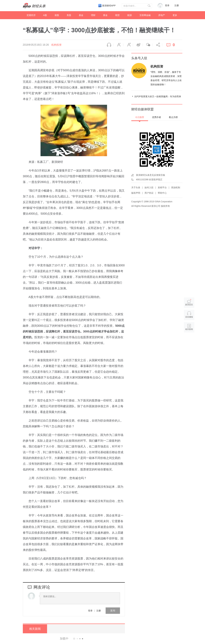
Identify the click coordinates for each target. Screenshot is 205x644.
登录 (90, 611)
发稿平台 (162, 187)
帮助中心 (162, 193)
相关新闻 (35, 629)
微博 (138, 45)
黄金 (105, 15)
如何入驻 (149, 187)
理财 (93, 15)
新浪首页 (189, 302)
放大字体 (128, 45)
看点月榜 (173, 117)
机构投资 (56, 45)
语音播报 (109, 45)
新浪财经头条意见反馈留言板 (151, 175)
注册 (177, 6)
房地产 (162, 15)
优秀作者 (157, 117)
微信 (148, 45)
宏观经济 (31, 15)
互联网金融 (145, 15)
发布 (113, 611)
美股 (69, 15)
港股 (57, 15)
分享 (157, 45)
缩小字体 (118, 45)
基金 (81, 15)
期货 (117, 15)
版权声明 (136, 193)
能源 (130, 15)
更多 (175, 15)
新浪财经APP (109, 6)
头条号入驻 (139, 58)
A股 (45, 15)
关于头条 (136, 187)
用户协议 (149, 193)
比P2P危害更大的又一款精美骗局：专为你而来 (158, 96)
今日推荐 (140, 117)
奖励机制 (176, 187)
